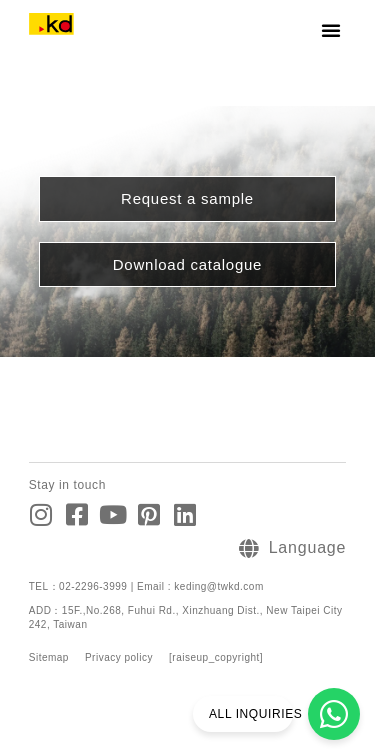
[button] (331, 30)
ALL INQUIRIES (255, 714)
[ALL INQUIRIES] (334, 714)
